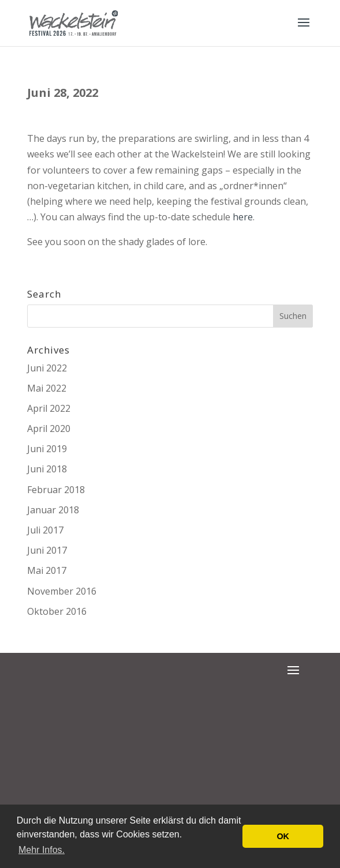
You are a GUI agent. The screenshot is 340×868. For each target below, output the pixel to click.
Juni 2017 (47, 550)
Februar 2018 (56, 490)
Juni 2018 (47, 469)
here (243, 217)
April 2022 (49, 408)
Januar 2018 (53, 510)
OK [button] (283, 836)
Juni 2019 (47, 449)
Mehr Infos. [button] (42, 850)
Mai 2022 (47, 388)
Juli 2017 (45, 530)
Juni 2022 (47, 368)
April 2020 (49, 429)
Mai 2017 (47, 570)
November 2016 (62, 591)
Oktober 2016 (57, 611)
